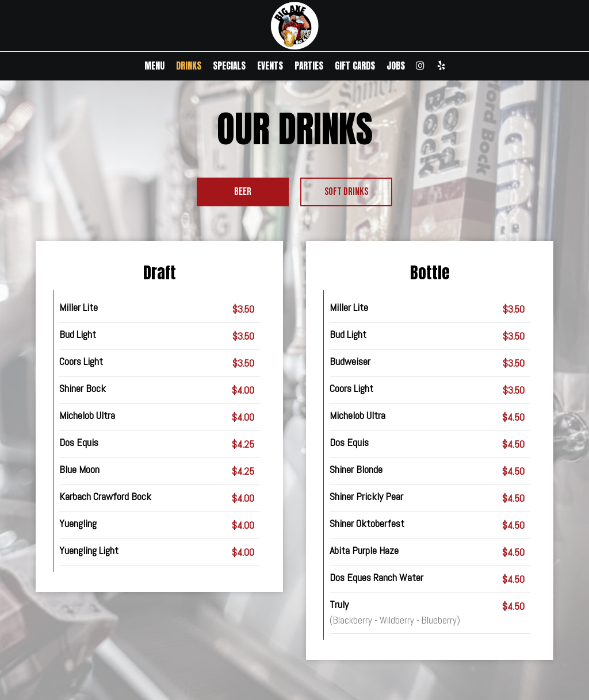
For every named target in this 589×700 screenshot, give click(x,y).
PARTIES (309, 66)
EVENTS (270, 66)
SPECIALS (229, 66)
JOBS (396, 66)
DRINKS (189, 66)
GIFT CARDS (355, 66)
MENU (154, 66)
